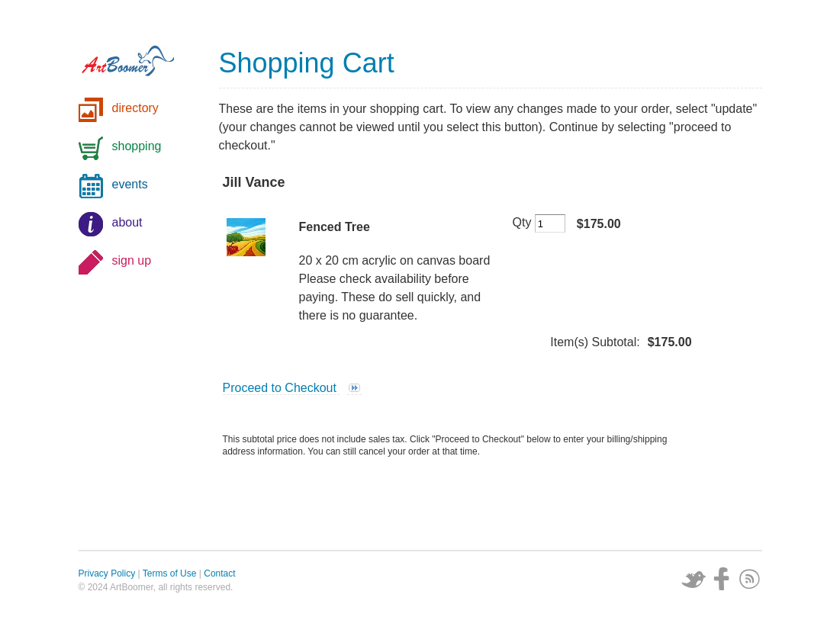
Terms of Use (170, 573)
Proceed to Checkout (282, 388)
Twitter (694, 579)
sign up (132, 260)
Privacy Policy (107, 573)
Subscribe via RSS (750, 579)
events (130, 184)
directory (135, 108)
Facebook (722, 579)
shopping (137, 146)
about (127, 222)
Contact (219, 573)
